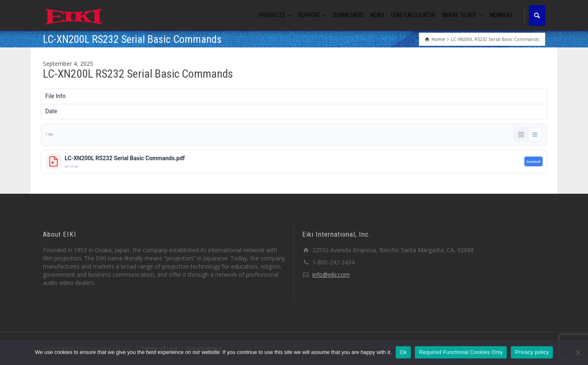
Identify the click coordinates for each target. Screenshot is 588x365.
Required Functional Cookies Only (461, 352)
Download (533, 162)
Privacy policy (532, 352)
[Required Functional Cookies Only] (578, 352)
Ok (403, 352)
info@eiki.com (331, 274)
